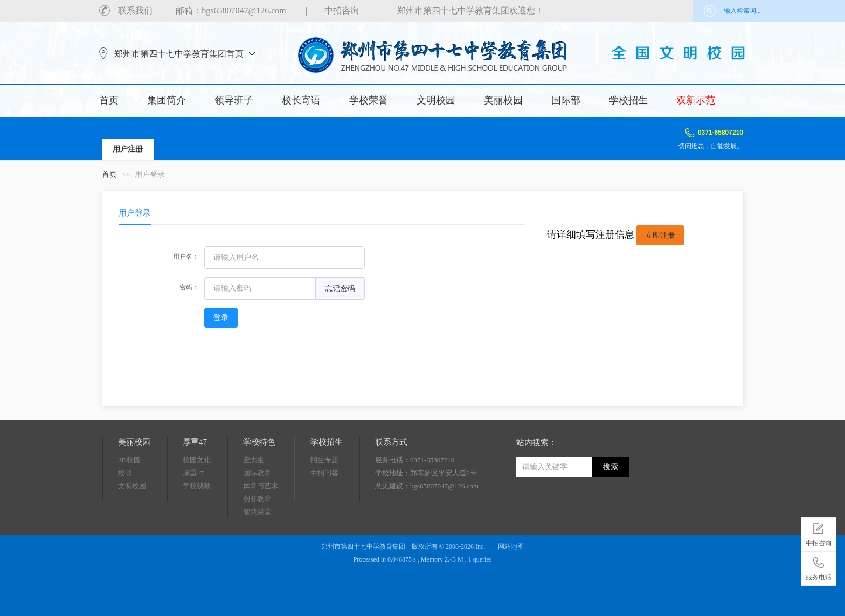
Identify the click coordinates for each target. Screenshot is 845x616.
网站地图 (511, 546)
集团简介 (167, 100)
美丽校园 (503, 100)
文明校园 (436, 100)
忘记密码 (340, 289)
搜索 (611, 467)
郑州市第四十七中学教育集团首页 (179, 54)
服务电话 (819, 567)
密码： (189, 287)
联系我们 (135, 11)
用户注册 (128, 149)
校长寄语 (301, 100)
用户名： (186, 257)
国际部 (566, 100)
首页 (109, 100)
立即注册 (660, 235)
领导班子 (234, 100)
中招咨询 (342, 11)
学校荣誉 (369, 100)
